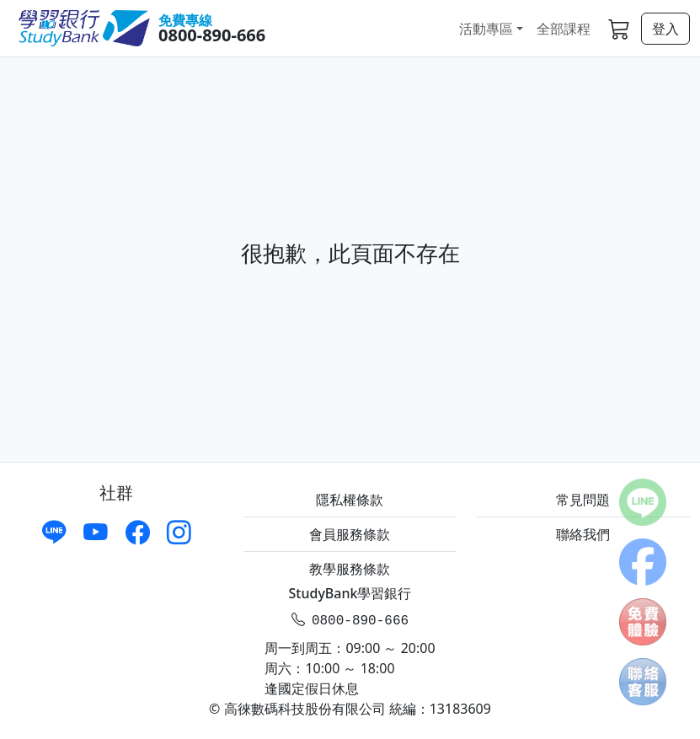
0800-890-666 (212, 35)
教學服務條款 (350, 569)
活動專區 (486, 29)
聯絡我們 (583, 534)
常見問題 (583, 500)
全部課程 (564, 29)
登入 (665, 29)
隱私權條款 (350, 500)
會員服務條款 (350, 534)
